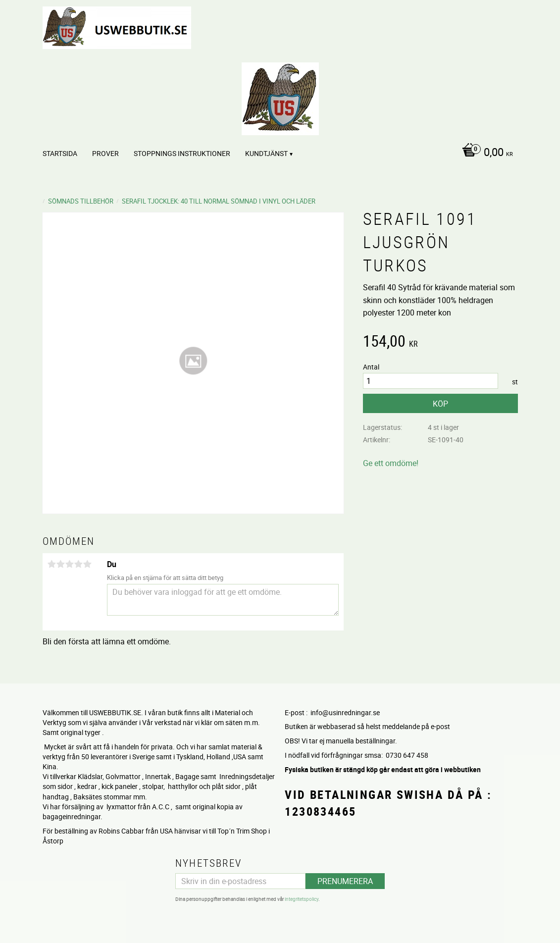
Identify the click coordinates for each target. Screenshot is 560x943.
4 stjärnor (79, 564)
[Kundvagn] (485, 153)
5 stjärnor (88, 564)
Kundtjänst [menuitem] (266, 153)
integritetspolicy (302, 898)
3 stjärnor (70, 564)
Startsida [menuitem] (60, 153)
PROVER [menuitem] (105, 153)
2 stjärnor (61, 564)
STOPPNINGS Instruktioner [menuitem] (182, 153)
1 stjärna (52, 564)
